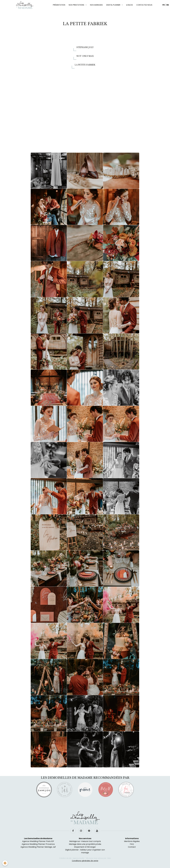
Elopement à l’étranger (85, 847)
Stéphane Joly (85, 47)
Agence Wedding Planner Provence (38, 844)
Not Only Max (85, 56)
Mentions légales (132, 841)
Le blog (130, 5)
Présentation (59, 5)
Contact (132, 847)
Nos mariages (96, 5)
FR (164, 5)
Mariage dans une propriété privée (85, 844)
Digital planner (114, 5)
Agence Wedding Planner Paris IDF (38, 841)
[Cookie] (5, 863)
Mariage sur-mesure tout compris (85, 841)
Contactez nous (144, 5)
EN (168, 5)
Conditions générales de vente (85, 861)
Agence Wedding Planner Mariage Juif (38, 847)
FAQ (132, 844)
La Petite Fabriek (85, 65)
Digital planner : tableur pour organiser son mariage (85, 851)
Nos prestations (77, 5)
